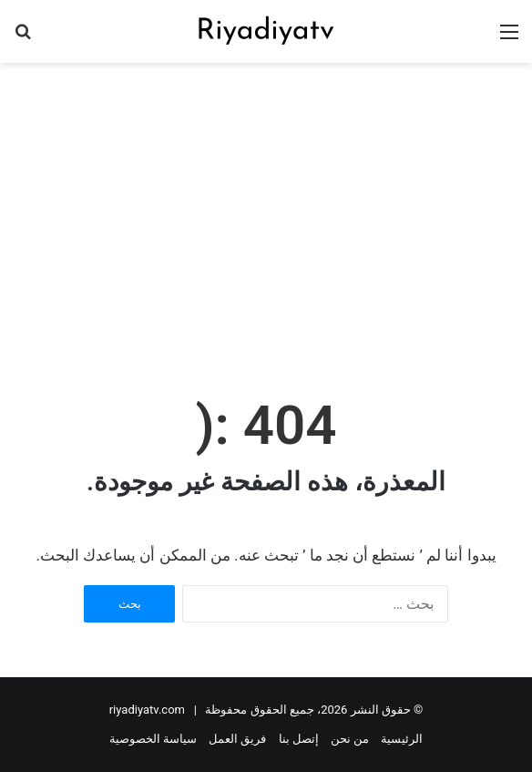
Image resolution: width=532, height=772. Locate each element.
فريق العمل (237, 739)
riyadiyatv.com (147, 710)
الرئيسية (402, 739)
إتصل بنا (299, 739)
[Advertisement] (259, 209)
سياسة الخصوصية (153, 739)
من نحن (350, 739)
